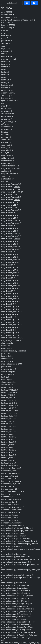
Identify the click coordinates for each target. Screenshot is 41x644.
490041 (10, 8)
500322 (17, 239)
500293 (17, 200)
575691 (12, 25)
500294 (17, 187)
